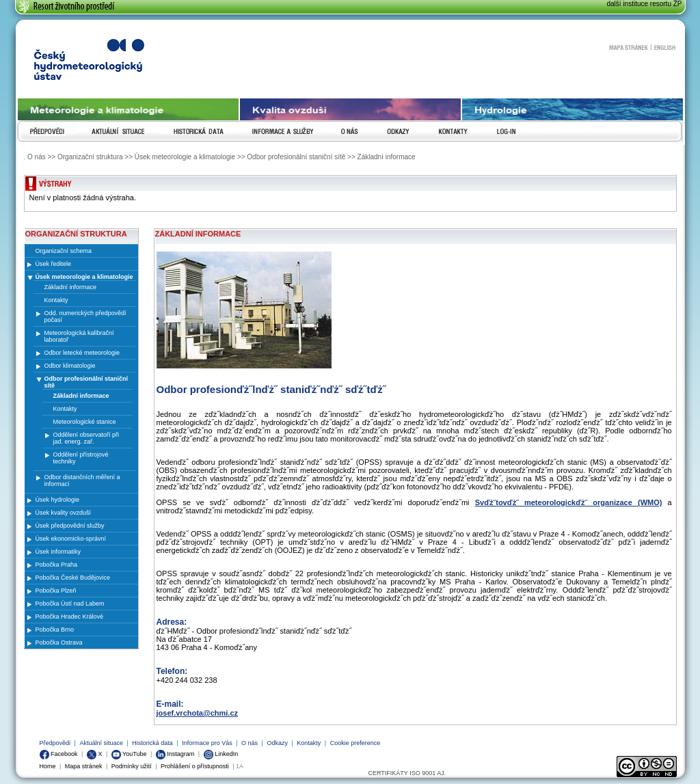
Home (48, 766)
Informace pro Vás (207, 743)
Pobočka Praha (57, 565)
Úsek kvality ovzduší (64, 513)
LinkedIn (221, 754)
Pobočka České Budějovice (73, 578)
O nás (250, 743)
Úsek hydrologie (58, 500)
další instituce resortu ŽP (644, 4)
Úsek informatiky (58, 552)
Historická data (152, 743)
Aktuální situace (101, 743)
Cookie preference (355, 743)
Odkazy (277, 743)
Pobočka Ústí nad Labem (70, 604)
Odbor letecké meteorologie (82, 353)
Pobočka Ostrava (59, 643)
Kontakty (309, 743)
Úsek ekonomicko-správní (71, 539)
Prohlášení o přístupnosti (195, 766)
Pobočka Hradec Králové (70, 617)
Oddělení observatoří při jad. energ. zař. (86, 438)
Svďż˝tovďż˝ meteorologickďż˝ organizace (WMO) (569, 502)
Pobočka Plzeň (56, 591)
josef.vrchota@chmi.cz (198, 713)
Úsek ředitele (54, 264)
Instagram (175, 754)
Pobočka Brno (55, 630)
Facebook (59, 754)
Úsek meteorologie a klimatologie (84, 277)
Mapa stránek (628, 47)
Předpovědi (55, 743)
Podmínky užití (132, 766)
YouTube (129, 754)
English (665, 47)
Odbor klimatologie (70, 366)
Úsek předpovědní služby (70, 526)
